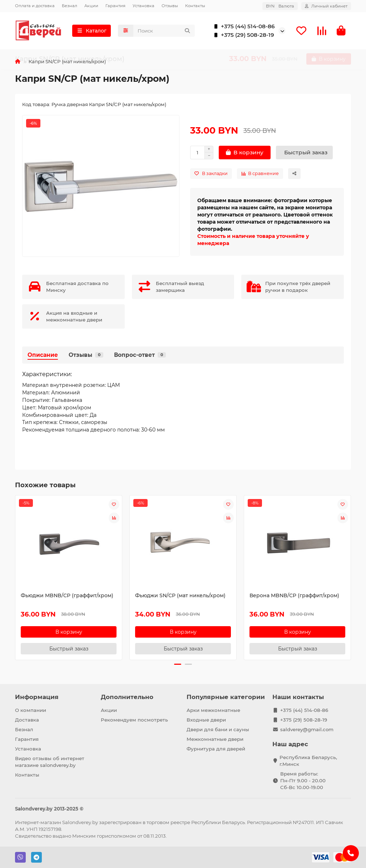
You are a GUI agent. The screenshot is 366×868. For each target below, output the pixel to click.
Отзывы (170, 6)
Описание (43, 356)
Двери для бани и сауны (218, 729)
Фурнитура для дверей (216, 749)
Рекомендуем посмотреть (134, 720)
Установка (144, 6)
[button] (178, 665)
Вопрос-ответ (140, 356)
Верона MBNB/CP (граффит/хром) (294, 597)
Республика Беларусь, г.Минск (308, 761)
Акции (91, 6)
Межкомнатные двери (215, 739)
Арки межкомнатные (213, 710)
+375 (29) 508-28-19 (243, 36)
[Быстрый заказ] (304, 154)
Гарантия (115, 6)
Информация (37, 697)
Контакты (195, 6)
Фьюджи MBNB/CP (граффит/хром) (67, 597)
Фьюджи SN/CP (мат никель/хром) (180, 597)
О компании (31, 710)
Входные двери (206, 720)
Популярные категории (226, 697)
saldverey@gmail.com (307, 729)
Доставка (27, 720)
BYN (280, 6)
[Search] (164, 31)
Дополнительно (127, 697)
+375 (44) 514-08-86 (243, 27)
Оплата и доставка (35, 6)
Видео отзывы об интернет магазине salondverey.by (50, 762)
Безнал (70, 6)
